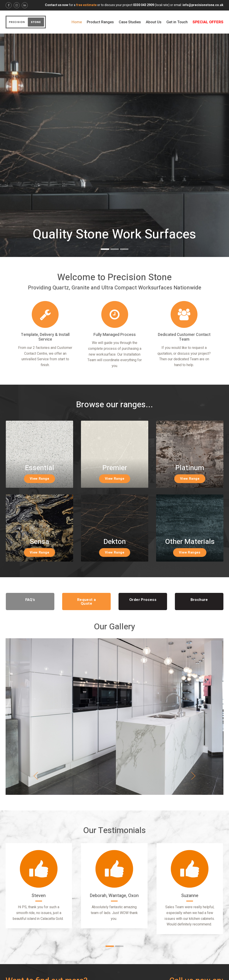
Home (77, 22)
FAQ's (30, 600)
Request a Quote (87, 602)
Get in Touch (177, 22)
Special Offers (208, 22)
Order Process (143, 600)
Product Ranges (100, 22)
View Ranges (190, 552)
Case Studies (130, 22)
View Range (39, 479)
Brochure (199, 600)
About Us (154, 22)
